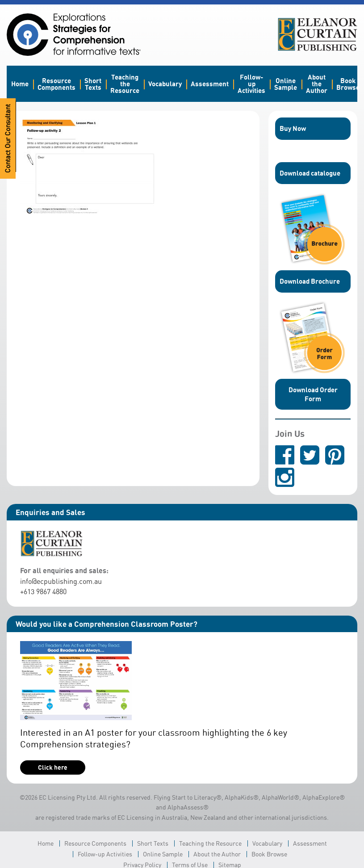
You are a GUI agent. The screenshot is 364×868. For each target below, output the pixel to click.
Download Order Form (313, 394)
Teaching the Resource (125, 84)
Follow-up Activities (251, 84)
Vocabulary (165, 84)
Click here (53, 767)
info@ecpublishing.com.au (61, 581)
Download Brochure (310, 281)
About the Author (317, 84)
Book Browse (348, 84)
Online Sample (286, 84)
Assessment (210, 84)
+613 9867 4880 (43, 591)
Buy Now (293, 128)
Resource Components (56, 84)
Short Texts (93, 84)
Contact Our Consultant (8, 138)
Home (20, 84)
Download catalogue (310, 173)
